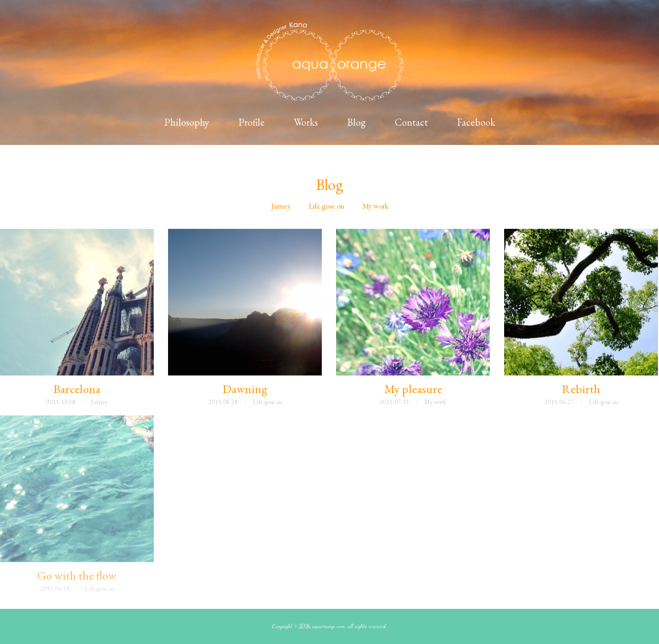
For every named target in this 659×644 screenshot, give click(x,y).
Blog (356, 122)
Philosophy (187, 122)
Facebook (476, 122)
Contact (411, 122)
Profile (252, 122)
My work (375, 206)
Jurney (281, 206)
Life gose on (326, 206)
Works (306, 122)
